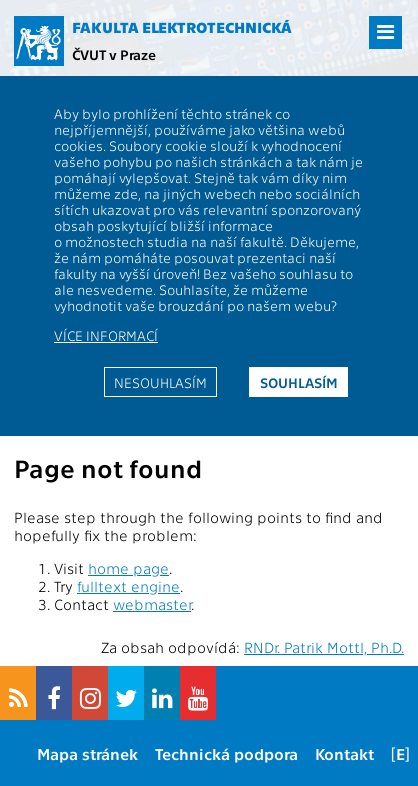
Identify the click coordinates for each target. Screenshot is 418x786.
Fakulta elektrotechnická (182, 27)
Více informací (106, 335)
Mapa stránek (87, 753)
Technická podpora (226, 753)
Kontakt (344, 753)
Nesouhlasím (160, 382)
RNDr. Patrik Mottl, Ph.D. (324, 647)
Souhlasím (299, 382)
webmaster (152, 604)
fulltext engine (128, 586)
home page (128, 568)
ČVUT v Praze (114, 54)
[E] (400, 753)
